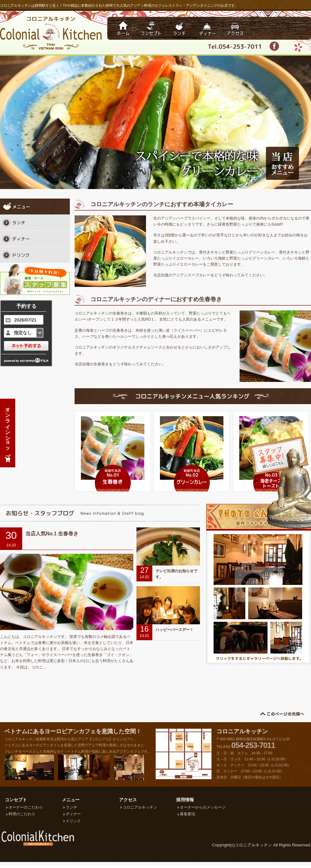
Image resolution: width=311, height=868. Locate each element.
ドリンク (73, 821)
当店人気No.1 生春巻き (52, 534)
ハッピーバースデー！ (175, 630)
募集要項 (188, 814)
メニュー (71, 800)
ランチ (71, 807)
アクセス (128, 800)
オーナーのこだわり (26, 807)
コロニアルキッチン (242, 731)
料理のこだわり (22, 814)
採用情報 (185, 800)
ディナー (73, 814)
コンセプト (16, 800)
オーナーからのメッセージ (203, 807)
